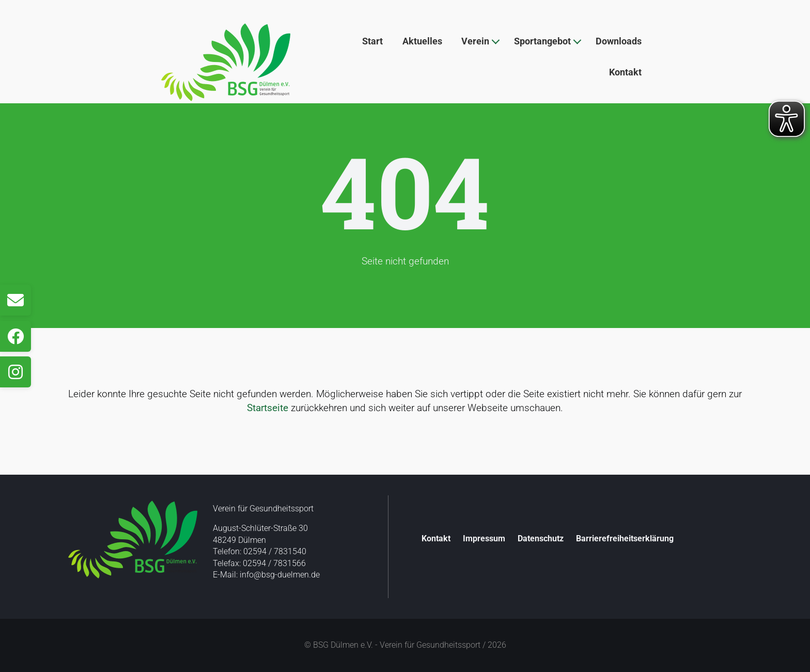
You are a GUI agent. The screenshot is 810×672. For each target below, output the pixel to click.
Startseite (268, 408)
